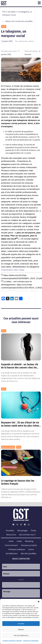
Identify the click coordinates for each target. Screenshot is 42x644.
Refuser (21, 629)
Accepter (21, 624)
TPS (4, 12)
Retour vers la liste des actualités (17, 21)
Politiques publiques (17, 549)
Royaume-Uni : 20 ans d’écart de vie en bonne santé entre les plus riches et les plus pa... (20, 424)
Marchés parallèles (29, 553)
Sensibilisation (12, 553)
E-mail (21, 580)
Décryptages (22, 531)
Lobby (19, 541)
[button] (39, 602)
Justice (31, 549)
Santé (4, 27)
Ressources (11, 535)
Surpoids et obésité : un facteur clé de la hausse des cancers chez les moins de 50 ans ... (20, 366)
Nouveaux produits (8, 447)
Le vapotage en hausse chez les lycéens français (18, 482)
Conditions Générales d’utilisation (12, 641)
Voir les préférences (21, 635)
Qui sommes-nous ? (27, 535)
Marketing (29, 541)
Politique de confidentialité (31, 641)
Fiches (34, 531)
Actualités (12, 12)
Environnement (11, 545)
